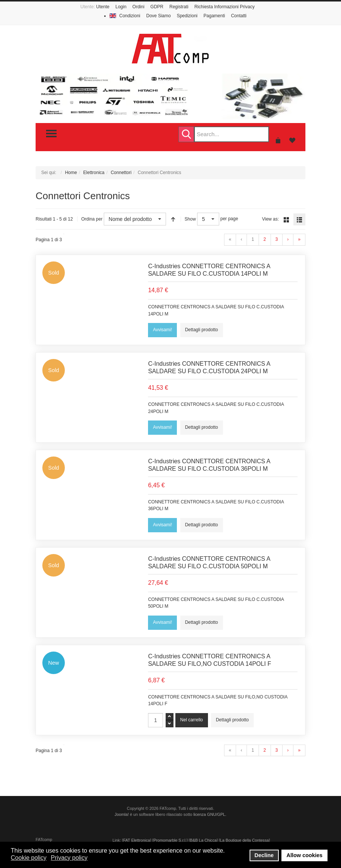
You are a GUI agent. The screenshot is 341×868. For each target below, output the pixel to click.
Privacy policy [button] (69, 858)
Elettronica (94, 173)
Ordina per (92, 219)
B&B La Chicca (203, 840)
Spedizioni (187, 16)
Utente (103, 7)
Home (71, 173)
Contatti (239, 16)
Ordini (138, 7)
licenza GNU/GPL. (210, 814)
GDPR (157, 7)
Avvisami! (162, 330)
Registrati (179, 7)
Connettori (121, 173)
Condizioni (130, 16)
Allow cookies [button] (305, 855)
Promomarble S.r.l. (170, 840)
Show (190, 219)
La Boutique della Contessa (244, 840)
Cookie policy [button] (29, 858)
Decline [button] (264, 855)
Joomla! (122, 814)
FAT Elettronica (137, 840)
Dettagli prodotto (202, 330)
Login (121, 7)
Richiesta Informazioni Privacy (225, 7)
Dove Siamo (158, 16)
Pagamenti (214, 16)
